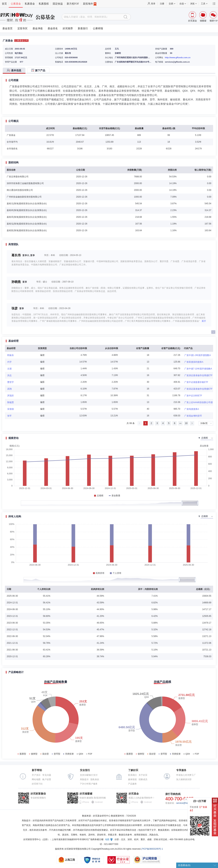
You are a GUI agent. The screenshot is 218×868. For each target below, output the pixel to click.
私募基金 (30, 4)
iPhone (86, 802)
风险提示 (84, 779)
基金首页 (7, 28)
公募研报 (98, 28)
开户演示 (36, 775)
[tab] (15, 71)
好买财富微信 (38, 794)
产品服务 (132, 784)
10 (186, 423)
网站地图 (36, 779)
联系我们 (132, 775)
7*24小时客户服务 (89, 784)
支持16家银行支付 (89, 775)
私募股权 (44, 4)
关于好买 (143, 775)
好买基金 (134, 794)
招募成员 (143, 779)
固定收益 (58, 4)
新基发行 (83, 28)
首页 (4, 4)
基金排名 (53, 28)
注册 (162, 4)
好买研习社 (37, 784)
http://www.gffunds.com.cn (178, 57)
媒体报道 (132, 779)
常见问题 (47, 775)
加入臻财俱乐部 (184, 779)
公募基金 (16, 4)
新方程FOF (73, 4)
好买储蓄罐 (86, 794)
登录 (153, 4)
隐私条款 (95, 779)
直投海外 (90, 4)
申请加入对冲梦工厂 (186, 775)
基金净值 (38, 28)
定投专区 (23, 28)
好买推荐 (68, 28)
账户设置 (47, 779)
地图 (107, 839)
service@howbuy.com (187, 803)
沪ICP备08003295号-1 (152, 849)
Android (99, 802)
